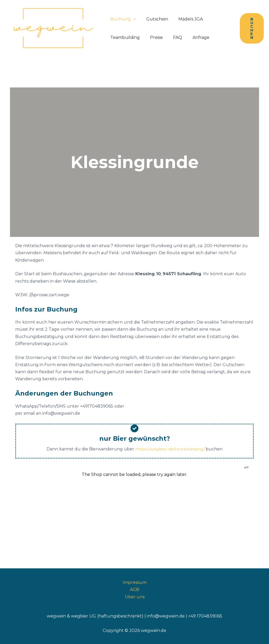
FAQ (173, 37)
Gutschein (154, 19)
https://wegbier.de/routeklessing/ (170, 449)
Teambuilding (124, 37)
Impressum (135, 582)
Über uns (135, 597)
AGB (134, 589)
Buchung (122, 19)
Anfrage (194, 37)
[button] (132, 19)
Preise (154, 37)
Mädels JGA (186, 19)
